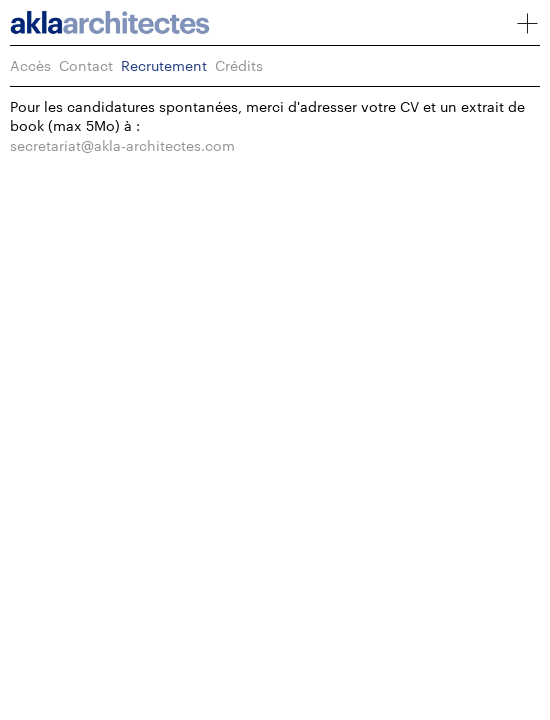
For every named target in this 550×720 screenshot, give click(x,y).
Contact (86, 65)
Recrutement (164, 65)
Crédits (239, 65)
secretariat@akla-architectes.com (122, 145)
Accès (30, 65)
